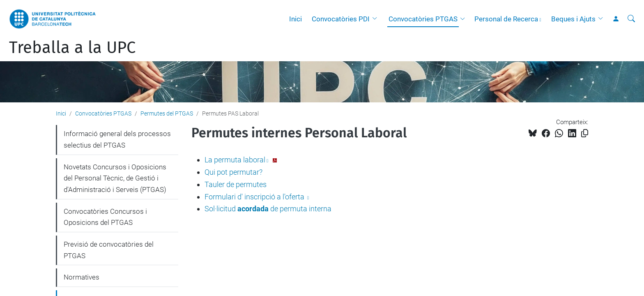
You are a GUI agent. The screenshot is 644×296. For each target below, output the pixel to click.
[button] (377, 19)
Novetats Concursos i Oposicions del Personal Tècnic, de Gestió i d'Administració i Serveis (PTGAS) (115, 178)
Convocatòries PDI (341, 19)
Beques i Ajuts (573, 19)
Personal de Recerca (506, 19)
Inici (296, 19)
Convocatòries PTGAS (423, 19)
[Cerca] (631, 19)
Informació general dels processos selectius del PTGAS (117, 139)
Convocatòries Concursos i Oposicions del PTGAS (105, 217)
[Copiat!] (585, 133)
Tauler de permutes (236, 184)
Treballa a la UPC (72, 48)
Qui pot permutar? (233, 172)
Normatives (82, 277)
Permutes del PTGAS (167, 113)
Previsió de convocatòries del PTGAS (109, 250)
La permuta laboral (235, 160)
